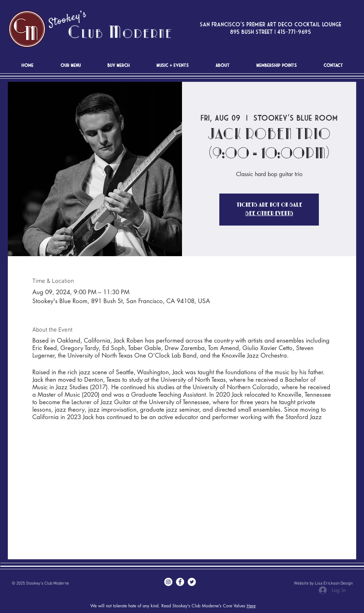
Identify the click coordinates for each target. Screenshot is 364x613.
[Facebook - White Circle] (180, 582)
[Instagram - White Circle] (168, 582)
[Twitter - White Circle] (192, 582)
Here (251, 606)
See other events (269, 214)
